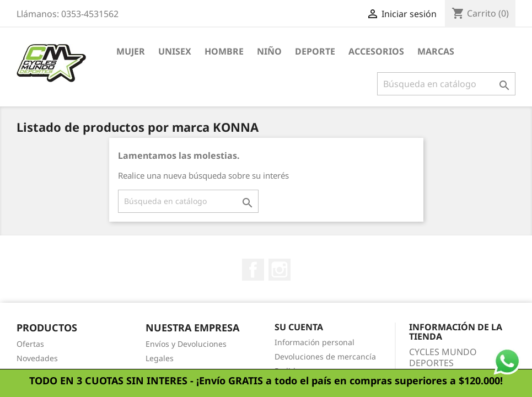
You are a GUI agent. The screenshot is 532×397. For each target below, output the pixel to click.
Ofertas (30, 344)
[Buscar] (446, 84)
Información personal (315, 342)
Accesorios (376, 51)
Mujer (131, 51)
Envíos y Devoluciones (186, 344)
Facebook (253, 270)
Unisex (175, 51)
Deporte (315, 51)
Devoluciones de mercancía (325, 356)
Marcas (436, 51)
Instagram (280, 270)
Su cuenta (299, 327)
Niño (269, 51)
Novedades (37, 358)
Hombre (224, 51)
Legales (160, 358)
